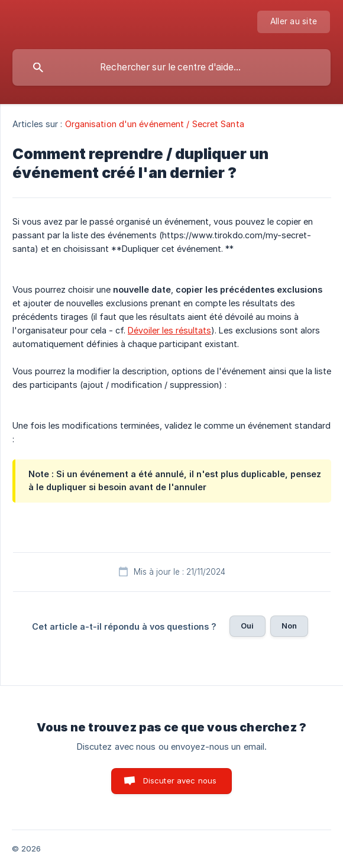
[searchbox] (171, 67)
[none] (294, 22)
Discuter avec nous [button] (180, 780)
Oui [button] (247, 626)
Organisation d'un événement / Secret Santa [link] (155, 124)
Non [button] (289, 626)
